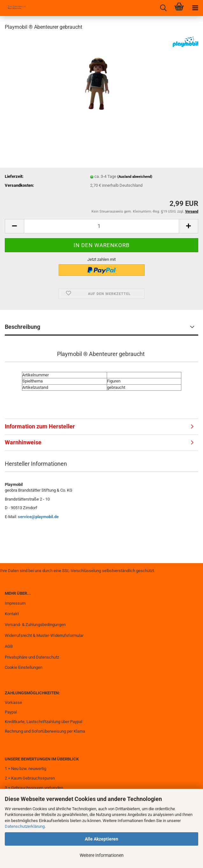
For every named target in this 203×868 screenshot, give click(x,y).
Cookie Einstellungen (24, 667)
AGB (9, 646)
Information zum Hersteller (40, 426)
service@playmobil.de (38, 517)
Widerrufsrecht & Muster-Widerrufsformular (44, 635)
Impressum (15, 603)
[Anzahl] (101, 226)
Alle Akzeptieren (101, 839)
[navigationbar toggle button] (195, 8)
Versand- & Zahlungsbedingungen (35, 625)
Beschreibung (22, 327)
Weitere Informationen (102, 855)
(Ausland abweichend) (135, 177)
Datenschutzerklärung (25, 826)
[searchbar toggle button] (163, 8)
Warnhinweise (23, 442)
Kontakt (12, 614)
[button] (14, 226)
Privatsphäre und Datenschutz (32, 657)
